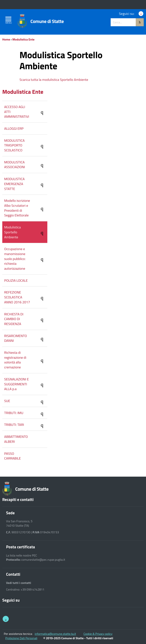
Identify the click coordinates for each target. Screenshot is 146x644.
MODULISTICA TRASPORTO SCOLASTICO (26, 145)
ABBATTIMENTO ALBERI (16, 439)
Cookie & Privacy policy (98, 634)
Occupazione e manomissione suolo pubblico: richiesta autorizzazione (26, 259)
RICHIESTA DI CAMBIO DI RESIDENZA (26, 319)
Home (6, 39)
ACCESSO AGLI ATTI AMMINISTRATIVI (26, 112)
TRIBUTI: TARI (26, 425)
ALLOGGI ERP (14, 128)
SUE (26, 401)
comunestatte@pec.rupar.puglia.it (43, 560)
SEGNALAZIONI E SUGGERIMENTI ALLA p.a (26, 384)
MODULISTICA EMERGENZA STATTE (26, 184)
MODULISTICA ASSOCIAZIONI (26, 165)
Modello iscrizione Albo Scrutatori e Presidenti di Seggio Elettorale (26, 208)
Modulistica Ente (23, 39)
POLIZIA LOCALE (16, 280)
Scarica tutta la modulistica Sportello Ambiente (54, 80)
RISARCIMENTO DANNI (26, 338)
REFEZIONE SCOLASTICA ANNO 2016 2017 (26, 297)
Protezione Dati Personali (21, 638)
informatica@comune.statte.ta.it (55, 634)
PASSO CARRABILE (12, 456)
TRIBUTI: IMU (26, 413)
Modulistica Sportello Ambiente (26, 232)
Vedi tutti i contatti (19, 583)
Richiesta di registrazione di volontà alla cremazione (26, 360)
